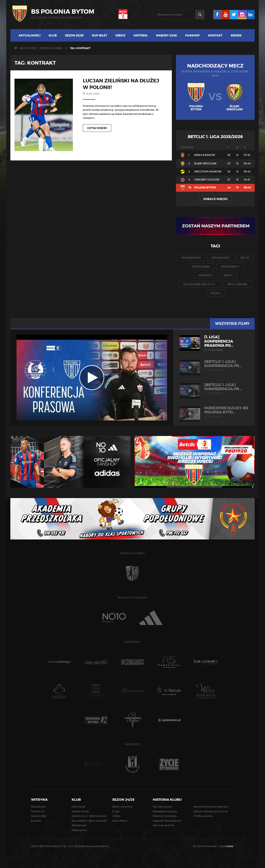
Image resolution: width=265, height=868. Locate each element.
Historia (141, 35)
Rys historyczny (162, 807)
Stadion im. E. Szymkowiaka (89, 816)
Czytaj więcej (97, 128)
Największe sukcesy (165, 811)
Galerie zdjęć (39, 816)
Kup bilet (100, 35)
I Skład (116, 816)
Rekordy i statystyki (165, 816)
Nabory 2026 (166, 35)
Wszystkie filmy (232, 324)
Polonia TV (38, 811)
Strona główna (51, 48)
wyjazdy (206, 275)
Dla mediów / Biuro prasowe (89, 821)
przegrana (201, 267)
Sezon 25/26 (74, 35)
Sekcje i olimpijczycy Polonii (211, 811)
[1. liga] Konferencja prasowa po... (214, 343)
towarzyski (191, 258)
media (226, 846)
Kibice (120, 35)
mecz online (237, 284)
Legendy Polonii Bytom (167, 821)
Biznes (236, 35)
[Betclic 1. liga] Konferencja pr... (214, 366)
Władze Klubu (80, 811)
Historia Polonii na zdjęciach (211, 807)
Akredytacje (79, 825)
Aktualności (30, 35)
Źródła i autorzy (203, 816)
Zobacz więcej (215, 199)
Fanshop (192, 35)
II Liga (116, 811)
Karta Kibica (120, 821)
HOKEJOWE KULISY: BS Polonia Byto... (214, 412)
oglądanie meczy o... (200, 284)
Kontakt (215, 35)
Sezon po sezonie (163, 825)
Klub (53, 35)
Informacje (78, 807)
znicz (228, 275)
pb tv (245, 258)
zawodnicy (230, 267)
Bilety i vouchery (122, 807)
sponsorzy (221, 258)
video (215, 293)
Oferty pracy (79, 830)
